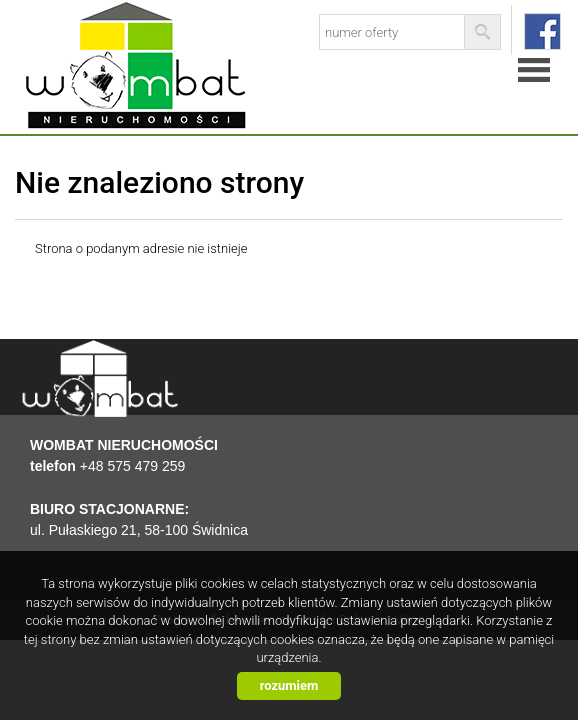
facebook (542, 31)
